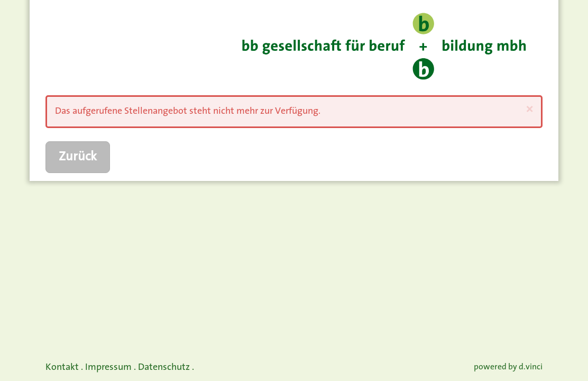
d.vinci (531, 368)
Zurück (78, 157)
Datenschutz (164, 368)
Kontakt (62, 368)
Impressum (108, 368)
